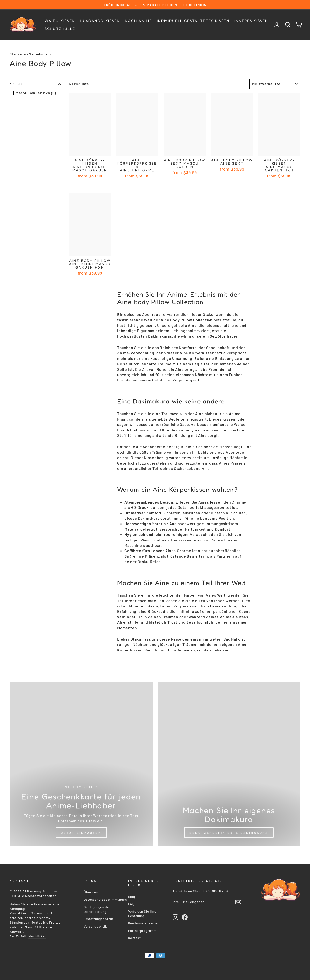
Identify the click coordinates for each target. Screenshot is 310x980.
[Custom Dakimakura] (229, 764)
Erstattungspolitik (98, 918)
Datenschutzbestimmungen (105, 898)
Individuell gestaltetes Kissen (193, 21)
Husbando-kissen (100, 21)
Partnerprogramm (142, 930)
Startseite (18, 54)
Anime (35, 84)
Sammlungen (39, 54)
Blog (132, 896)
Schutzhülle (60, 29)
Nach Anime (138, 21)
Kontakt (134, 937)
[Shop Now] (81, 764)
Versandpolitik (95, 925)
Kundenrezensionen (144, 922)
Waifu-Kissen (60, 21)
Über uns (91, 891)
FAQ (131, 903)
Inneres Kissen (251, 21)
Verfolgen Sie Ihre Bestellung (142, 913)
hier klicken (37, 935)
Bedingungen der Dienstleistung (97, 908)
